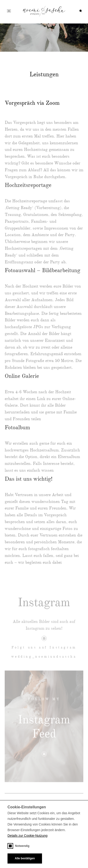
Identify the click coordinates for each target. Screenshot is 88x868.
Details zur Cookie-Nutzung (27, 836)
